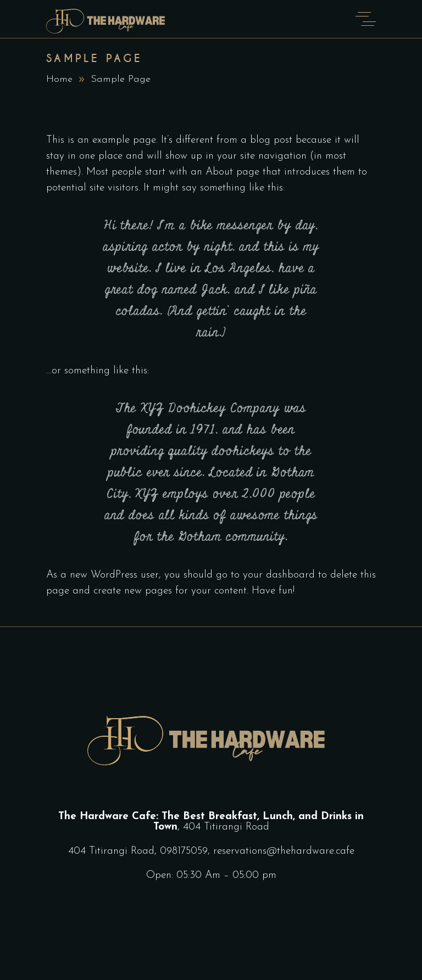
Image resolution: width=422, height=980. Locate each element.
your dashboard (279, 575)
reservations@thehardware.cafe (284, 851)
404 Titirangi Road (226, 827)
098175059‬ (184, 851)
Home (59, 79)
